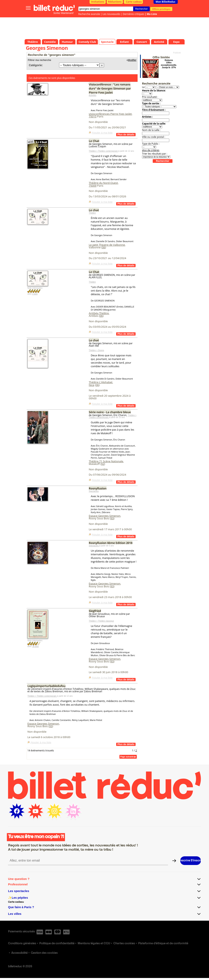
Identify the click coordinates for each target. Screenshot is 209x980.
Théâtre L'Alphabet (101, 382)
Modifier (132, 60)
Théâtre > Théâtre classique (101, 621)
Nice (91, 385)
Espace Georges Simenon (105, 516)
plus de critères (151, 150)
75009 (93, 186)
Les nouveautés (111, 14)
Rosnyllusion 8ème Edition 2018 (111, 543)
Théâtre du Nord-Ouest (103, 183)
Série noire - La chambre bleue (110, 412)
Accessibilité (19, 953)
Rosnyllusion (98, 488)
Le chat (94, 210)
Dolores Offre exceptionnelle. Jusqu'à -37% (169, 64)
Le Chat (94, 141)
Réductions (115, 2)
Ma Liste (152, 14)
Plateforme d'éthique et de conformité (163, 944)
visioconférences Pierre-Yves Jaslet (110, 114)
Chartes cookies (124, 944)
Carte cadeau (134, 2)
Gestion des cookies (44, 953)
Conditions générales (22, 944)
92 (103, 464)
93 (112, 518)
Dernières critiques (134, 14)
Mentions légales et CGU (94, 944)
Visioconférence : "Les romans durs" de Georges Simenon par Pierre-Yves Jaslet (110, 88)
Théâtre (92, 213)
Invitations (98, 2)
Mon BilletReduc (166, 2)
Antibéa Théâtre (99, 313)
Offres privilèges (161, 9)
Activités (92, 95)
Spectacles (94, 491)
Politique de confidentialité (57, 944)
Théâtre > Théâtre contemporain (103, 151)
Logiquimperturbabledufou (46, 686)
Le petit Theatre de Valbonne (107, 245)
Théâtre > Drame (96, 350)
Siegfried (95, 611)
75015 (93, 116)
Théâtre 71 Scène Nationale (106, 461)
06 (104, 247)
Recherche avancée (89, 14)
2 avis (35, 294)
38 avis (36, 646)
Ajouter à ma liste (102, 133)
